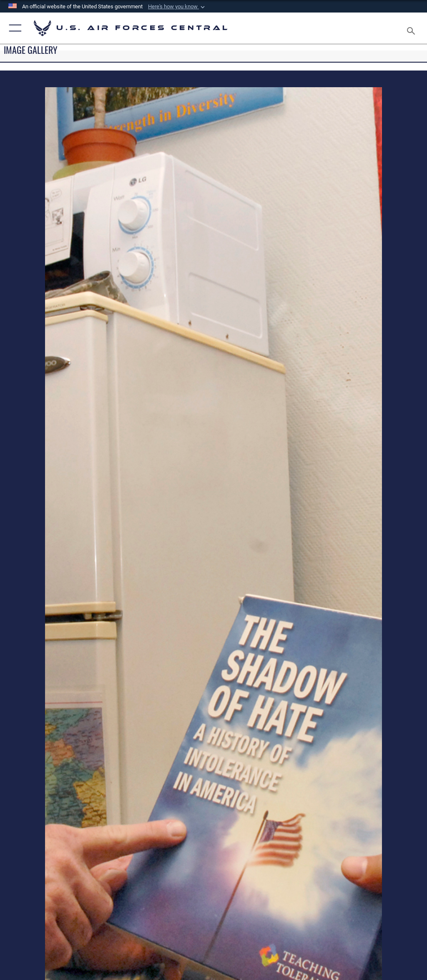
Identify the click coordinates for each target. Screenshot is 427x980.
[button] (177, 7)
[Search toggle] (413, 28)
